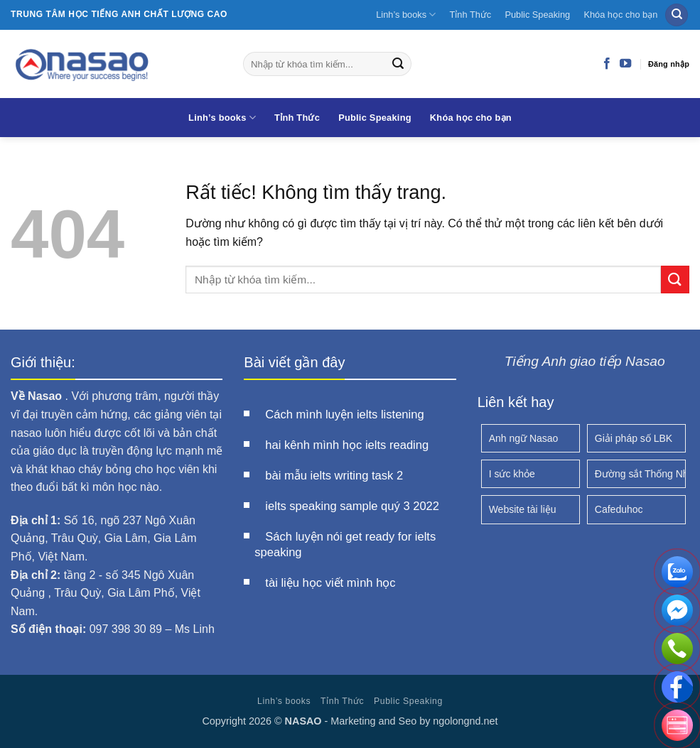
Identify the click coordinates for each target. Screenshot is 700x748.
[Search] (677, 15)
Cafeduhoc (619, 509)
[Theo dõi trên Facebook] (607, 64)
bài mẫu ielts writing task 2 (334, 476)
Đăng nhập (669, 64)
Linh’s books (406, 15)
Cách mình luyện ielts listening (344, 414)
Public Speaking (537, 15)
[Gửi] (398, 64)
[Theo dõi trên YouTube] (625, 64)
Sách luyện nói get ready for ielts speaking (345, 544)
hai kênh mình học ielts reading (347, 445)
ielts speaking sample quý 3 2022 (352, 506)
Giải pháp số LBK (634, 438)
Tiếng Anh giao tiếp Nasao (585, 361)
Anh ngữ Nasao (524, 438)
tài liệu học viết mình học (330, 583)
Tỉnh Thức (471, 15)
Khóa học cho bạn (620, 15)
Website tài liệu (523, 509)
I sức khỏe (512, 474)
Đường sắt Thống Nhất (640, 474)
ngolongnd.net (465, 721)
